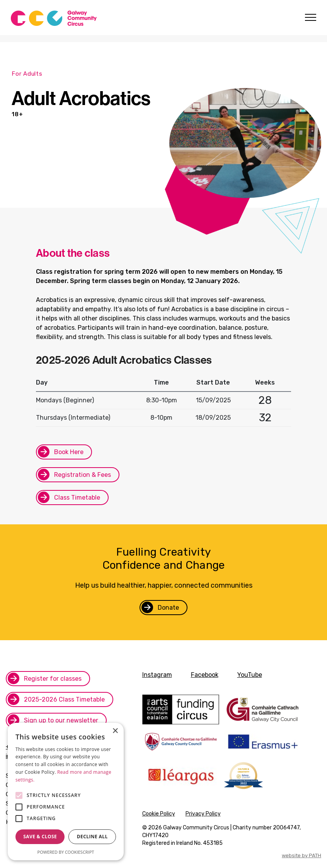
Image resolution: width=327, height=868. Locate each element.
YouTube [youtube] (250, 675)
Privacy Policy (203, 814)
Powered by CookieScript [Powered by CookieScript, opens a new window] (66, 852)
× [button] (115, 731)
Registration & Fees (83, 475)
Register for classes (53, 679)
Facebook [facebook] (205, 675)
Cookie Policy (159, 814)
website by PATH (301, 855)
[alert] (66, 792)
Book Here (69, 452)
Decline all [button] (92, 837)
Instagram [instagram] (157, 675)
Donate (168, 608)
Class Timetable (77, 498)
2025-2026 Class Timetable (64, 699)
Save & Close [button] (40, 837)
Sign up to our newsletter (61, 720)
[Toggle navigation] (310, 17)
